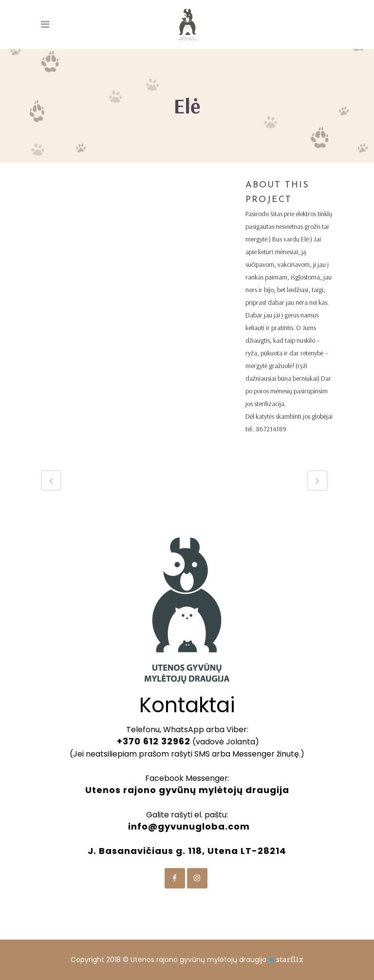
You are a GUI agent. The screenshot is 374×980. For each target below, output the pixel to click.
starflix (290, 960)
